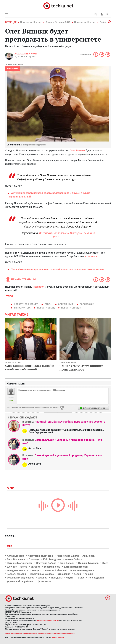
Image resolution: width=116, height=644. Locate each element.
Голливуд (34, 559)
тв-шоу (80, 578)
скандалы (57, 578)
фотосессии (45, 581)
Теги (10, 546)
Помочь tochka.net (31, 22)
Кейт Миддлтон (52, 559)
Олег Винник (77, 151)
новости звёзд (46, 308)
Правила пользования (14, 633)
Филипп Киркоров (88, 563)
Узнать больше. (58, 638)
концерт (37, 570)
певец (48, 304)
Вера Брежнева (16, 559)
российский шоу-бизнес (20, 578)
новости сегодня (71, 308)
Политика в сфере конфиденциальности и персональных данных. (49, 633)
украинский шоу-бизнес (21, 581)
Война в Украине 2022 (58, 22)
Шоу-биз (12, 567)
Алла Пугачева (15, 556)
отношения (64, 574)
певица (89, 574)
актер (24, 567)
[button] (102, 14)
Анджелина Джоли (68, 556)
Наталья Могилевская (20, 563)
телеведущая (96, 578)
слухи (69, 578)
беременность (52, 567)
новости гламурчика (82, 570)
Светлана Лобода (46, 563)
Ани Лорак (89, 556)
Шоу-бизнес (13, 69)
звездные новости (18, 570)
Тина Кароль (67, 563)
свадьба (43, 578)
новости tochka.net (26, 304)
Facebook (39, 287)
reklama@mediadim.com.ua (48, 621)
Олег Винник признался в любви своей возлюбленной (30, 367)
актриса (35, 567)
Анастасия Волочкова (40, 556)
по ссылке (90, 256)
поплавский (87, 304)
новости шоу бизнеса (42, 574)
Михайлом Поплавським (54, 233)
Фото (105, 563)
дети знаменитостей (76, 567)
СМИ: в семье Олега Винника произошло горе (81, 368)
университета (22, 308)
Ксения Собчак (73, 559)
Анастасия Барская (26, 54)
